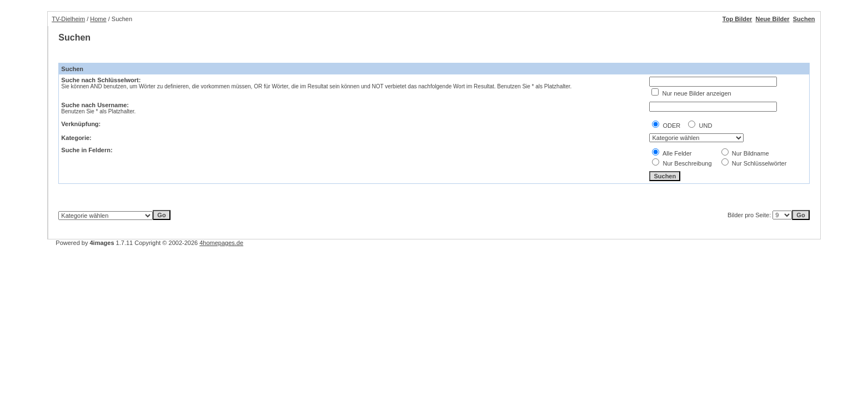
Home (98, 19)
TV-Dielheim (68, 19)
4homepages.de (221, 243)
